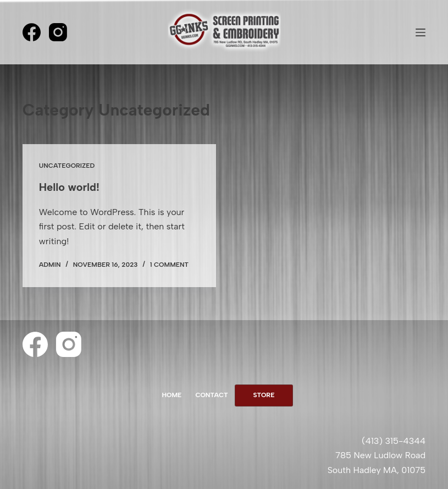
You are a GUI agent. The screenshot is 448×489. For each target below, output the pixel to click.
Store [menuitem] (264, 395)
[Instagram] (58, 32)
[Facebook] (32, 32)
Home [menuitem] (172, 395)
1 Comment (169, 265)
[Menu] (421, 32)
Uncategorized (67, 166)
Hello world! (69, 187)
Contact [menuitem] (211, 395)
